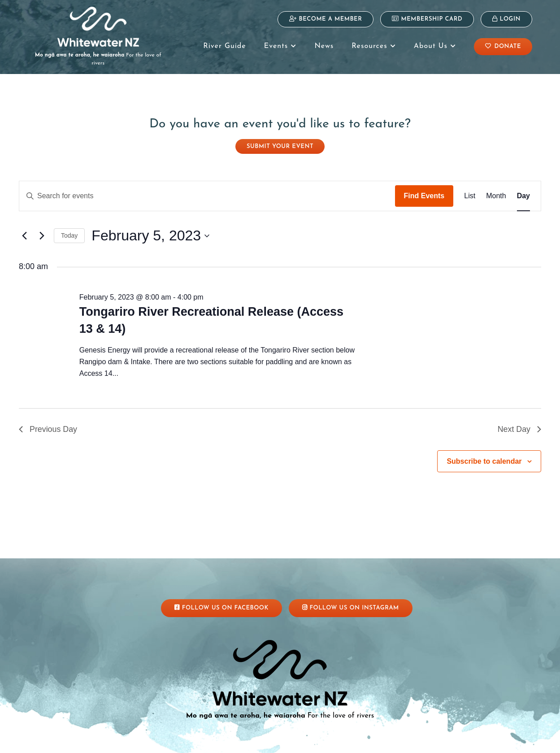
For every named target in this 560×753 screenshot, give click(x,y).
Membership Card (427, 19)
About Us (435, 46)
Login (506, 19)
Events (280, 46)
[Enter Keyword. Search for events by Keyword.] (207, 188)
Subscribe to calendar (484, 453)
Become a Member (326, 19)
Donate (503, 46)
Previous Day (48, 421)
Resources (373, 46)
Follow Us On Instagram (351, 600)
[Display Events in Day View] (523, 188)
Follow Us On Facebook (221, 600)
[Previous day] (24, 228)
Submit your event (280, 138)
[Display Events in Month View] (496, 188)
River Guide (224, 46)
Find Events (424, 188)
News (324, 46)
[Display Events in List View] (470, 188)
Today (69, 227)
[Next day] (42, 228)
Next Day (519, 421)
